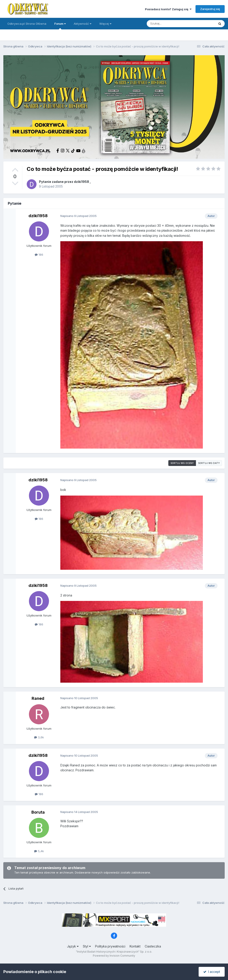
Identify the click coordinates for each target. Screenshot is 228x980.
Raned (38, 698)
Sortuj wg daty (209, 463)
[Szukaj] (170, 24)
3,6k (39, 737)
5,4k (39, 851)
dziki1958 (81, 182)
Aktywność (82, 24)
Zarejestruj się (210, 9)
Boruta (38, 812)
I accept (212, 972)
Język (73, 946)
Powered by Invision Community (114, 956)
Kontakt (135, 946)
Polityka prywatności (110, 946)
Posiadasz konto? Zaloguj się (168, 9)
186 (39, 255)
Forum (60, 26)
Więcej (105, 24)
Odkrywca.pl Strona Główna (27, 24)
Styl (87, 946)
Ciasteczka (153, 946)
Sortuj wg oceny (182, 463)
